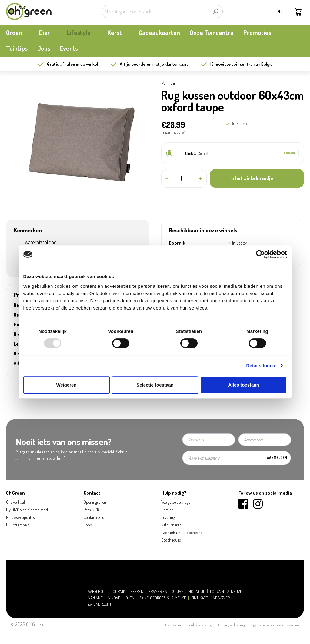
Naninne (95, 598)
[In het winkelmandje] (257, 178)
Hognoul (197, 591)
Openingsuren (95, 502)
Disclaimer (173, 625)
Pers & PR (91, 510)
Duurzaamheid (18, 525)
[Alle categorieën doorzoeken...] (155, 12)
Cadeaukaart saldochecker (183, 532)
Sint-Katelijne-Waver (210, 598)
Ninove (114, 598)
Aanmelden (277, 458)
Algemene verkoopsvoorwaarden (275, 625)
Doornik (118, 591)
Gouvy (178, 591)
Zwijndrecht (100, 604)
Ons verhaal (15, 502)
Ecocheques (171, 540)
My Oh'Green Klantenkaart (27, 510)
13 (231, 64)
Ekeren (137, 591)
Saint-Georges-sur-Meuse (163, 598)
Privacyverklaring (231, 625)
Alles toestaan (244, 385)
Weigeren (66, 385)
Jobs (88, 525)
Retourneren (171, 525)
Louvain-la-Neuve (226, 591)
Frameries (158, 591)
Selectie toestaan (155, 385)
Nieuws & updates (20, 517)
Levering (168, 517)
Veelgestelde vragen (177, 502)
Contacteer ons (96, 517)
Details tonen (261, 365)
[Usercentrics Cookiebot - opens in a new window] (260, 254)
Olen (130, 598)
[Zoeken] (216, 12)
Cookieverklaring (200, 625)
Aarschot (97, 591)
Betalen (167, 510)
